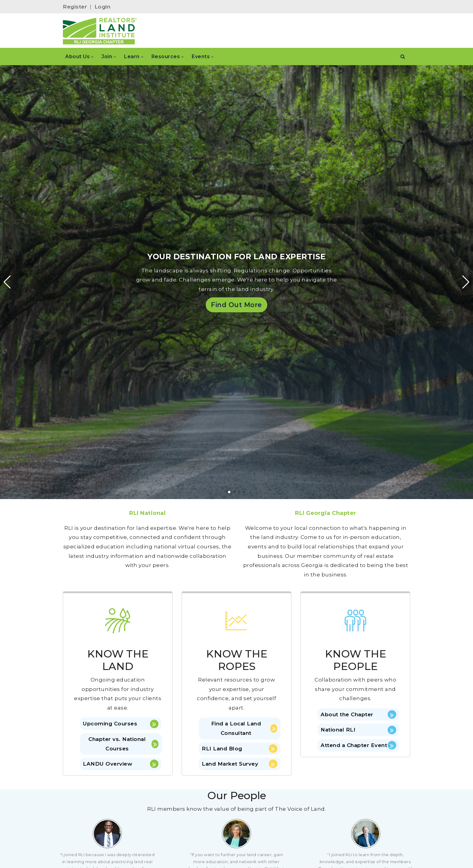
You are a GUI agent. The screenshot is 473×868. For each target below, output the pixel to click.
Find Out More (237, 305)
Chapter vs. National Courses (123, 744)
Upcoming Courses (121, 724)
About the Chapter (358, 714)
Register (75, 7)
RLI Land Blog (240, 749)
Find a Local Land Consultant (244, 728)
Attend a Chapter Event (358, 745)
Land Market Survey (240, 764)
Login (103, 7)
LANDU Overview (121, 764)
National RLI (358, 730)
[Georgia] (100, 31)
